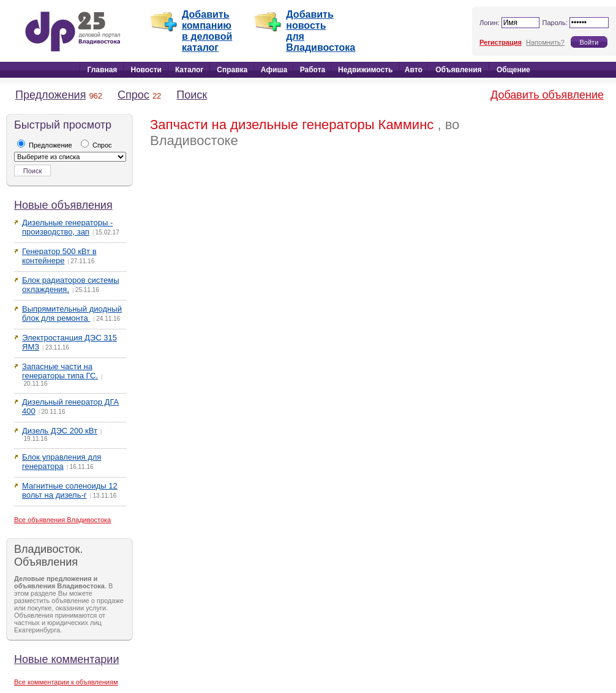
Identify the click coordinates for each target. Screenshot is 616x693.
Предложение (45, 145)
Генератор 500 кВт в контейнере (59, 256)
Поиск (192, 95)
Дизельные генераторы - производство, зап (67, 227)
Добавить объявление (547, 95)
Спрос (133, 95)
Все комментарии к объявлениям (66, 682)
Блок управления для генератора (62, 462)
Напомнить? (545, 42)
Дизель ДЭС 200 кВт (60, 431)
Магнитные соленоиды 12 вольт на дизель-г (70, 490)
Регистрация (501, 42)
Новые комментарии (66, 659)
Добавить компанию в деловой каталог (207, 31)
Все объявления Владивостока (62, 520)
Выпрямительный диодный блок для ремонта (72, 313)
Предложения (51, 95)
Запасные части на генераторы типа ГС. (60, 371)
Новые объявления (63, 205)
